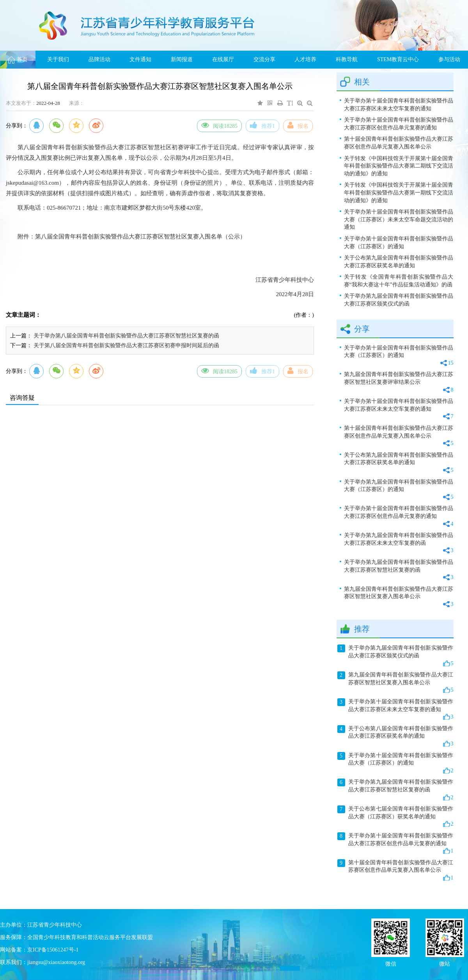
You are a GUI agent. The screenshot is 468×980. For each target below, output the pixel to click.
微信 (391, 963)
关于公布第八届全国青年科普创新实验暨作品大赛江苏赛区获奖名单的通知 (395, 736)
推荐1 (262, 125)
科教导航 (347, 59)
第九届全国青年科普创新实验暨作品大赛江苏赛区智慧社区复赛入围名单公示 (399, 597)
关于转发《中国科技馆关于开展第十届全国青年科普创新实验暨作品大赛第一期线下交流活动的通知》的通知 (399, 192)
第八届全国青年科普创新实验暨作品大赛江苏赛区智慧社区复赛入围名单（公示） (140, 237)
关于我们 (58, 59)
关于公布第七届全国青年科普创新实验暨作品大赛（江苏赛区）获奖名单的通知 (395, 817)
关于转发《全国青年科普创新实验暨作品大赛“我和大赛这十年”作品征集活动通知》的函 (399, 281)
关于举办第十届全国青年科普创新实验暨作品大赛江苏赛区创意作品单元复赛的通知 (399, 124)
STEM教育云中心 (398, 59)
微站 (445, 963)
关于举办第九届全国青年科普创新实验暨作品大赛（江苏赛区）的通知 (399, 490)
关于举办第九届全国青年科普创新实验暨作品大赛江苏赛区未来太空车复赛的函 (399, 543)
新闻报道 (182, 59)
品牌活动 (99, 59)
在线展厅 (223, 59)
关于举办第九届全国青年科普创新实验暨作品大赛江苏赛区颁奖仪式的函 (399, 300)
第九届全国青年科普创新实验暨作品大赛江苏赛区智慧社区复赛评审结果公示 (399, 382)
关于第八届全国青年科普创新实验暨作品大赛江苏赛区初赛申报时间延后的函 (126, 345)
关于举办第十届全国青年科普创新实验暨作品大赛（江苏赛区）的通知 (399, 243)
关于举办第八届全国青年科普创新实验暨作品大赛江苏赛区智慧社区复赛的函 (126, 336)
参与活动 (449, 59)
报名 (298, 125)
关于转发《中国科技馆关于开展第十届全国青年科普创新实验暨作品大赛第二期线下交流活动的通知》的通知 (399, 166)
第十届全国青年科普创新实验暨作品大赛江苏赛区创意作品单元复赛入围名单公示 (399, 143)
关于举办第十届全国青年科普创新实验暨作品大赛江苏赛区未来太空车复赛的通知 (399, 105)
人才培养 (305, 59)
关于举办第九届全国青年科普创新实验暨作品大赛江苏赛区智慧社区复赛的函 (399, 570)
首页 (18, 59)
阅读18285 (219, 125)
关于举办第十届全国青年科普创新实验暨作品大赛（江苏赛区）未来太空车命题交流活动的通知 (399, 219)
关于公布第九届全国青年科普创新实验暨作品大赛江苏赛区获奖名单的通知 (399, 262)
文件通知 (140, 59)
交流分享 (264, 59)
